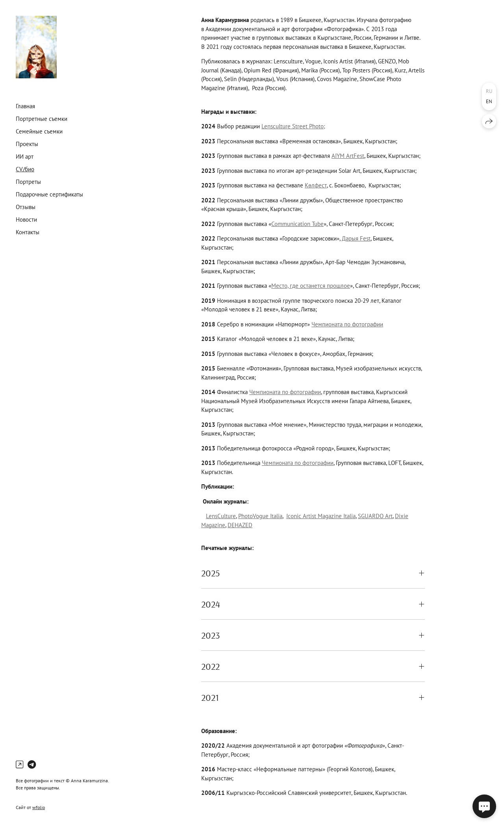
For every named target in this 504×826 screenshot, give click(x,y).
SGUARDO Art (375, 516)
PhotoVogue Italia (260, 516)
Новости (26, 219)
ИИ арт (25, 156)
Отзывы (26, 207)
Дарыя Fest (356, 238)
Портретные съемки (42, 119)
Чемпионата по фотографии (347, 324)
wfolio (39, 807)
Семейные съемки (39, 131)
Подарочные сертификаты (49, 194)
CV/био (25, 169)
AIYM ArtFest (348, 156)
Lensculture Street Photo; (293, 126)
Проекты (27, 144)
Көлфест (316, 185)
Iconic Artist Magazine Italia (321, 516)
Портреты (28, 182)
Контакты (28, 232)
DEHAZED (240, 525)
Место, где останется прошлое (311, 286)
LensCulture (221, 516)
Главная (25, 106)
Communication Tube (297, 224)
